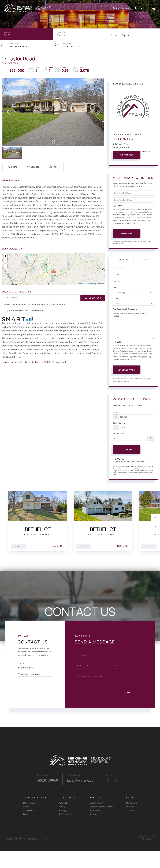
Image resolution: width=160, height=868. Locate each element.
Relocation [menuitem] (95, 810)
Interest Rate (118, 434)
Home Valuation (71, 46)
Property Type (119, 35)
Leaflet (81, 284)
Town (60, 35)
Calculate (127, 450)
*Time (115, 299)
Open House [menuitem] (29, 803)
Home (5, 362)
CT (21, 362)
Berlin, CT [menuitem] (63, 807)
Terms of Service (120, 381)
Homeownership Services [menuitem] (102, 807)
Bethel (38, 362)
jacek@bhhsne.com (30, 674)
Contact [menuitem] (130, 810)
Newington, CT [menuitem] (66, 810)
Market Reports (18, 46)
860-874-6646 (124, 139)
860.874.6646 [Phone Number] (27, 668)
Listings (14, 362)
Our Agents (146, 152)
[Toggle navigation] (153, 8)
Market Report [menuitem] (96, 803)
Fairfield (29, 362)
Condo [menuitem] (26, 807)
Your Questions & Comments (125, 309)
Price (7, 35)
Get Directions (93, 298)
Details (19, 546)
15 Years (139, 406)
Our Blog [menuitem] (130, 807)
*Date (115, 288)
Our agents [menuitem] (132, 803)
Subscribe (126, 233)
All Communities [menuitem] (66, 814)
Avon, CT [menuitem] (63, 803)
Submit (128, 693)
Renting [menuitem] (93, 814)
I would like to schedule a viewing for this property (133, 325)
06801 (47, 362)
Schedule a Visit (144, 260)
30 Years (128, 406)
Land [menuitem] (26, 814)
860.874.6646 (122, 8)
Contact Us (126, 155)
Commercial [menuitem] (29, 810)
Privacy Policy (130, 223)
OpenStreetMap (91, 284)
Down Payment (119, 423)
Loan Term (117, 406)
